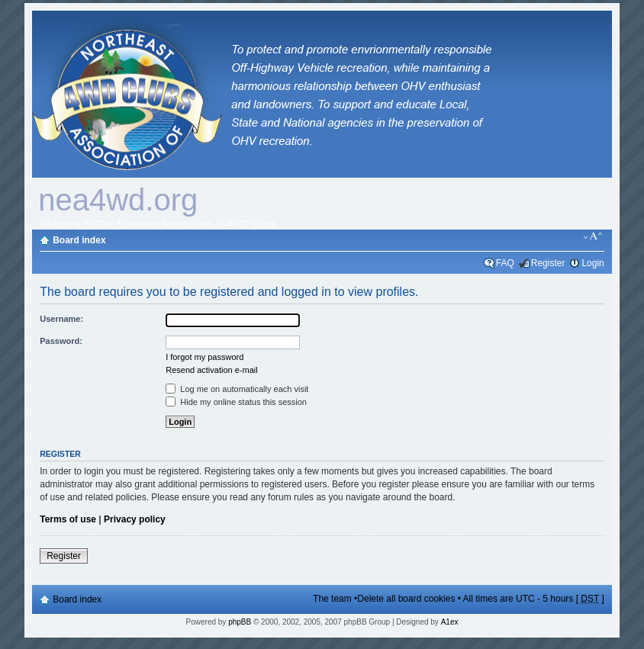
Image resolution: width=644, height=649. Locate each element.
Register (548, 263)
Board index (79, 240)
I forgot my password (204, 357)
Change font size (593, 236)
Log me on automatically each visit (237, 389)
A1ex (450, 622)
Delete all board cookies (406, 599)
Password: (61, 341)
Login (592, 263)
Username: (61, 319)
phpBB (240, 622)
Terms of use (68, 519)
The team (332, 599)
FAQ (505, 263)
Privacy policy (135, 519)
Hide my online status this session (236, 402)
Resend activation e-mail (211, 370)
